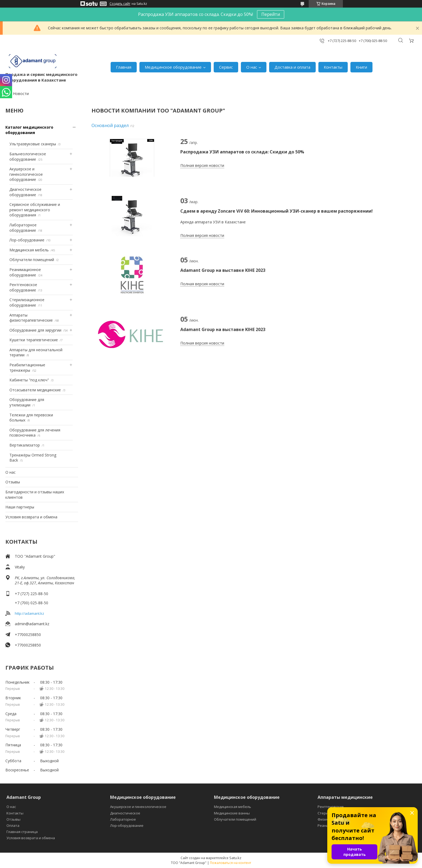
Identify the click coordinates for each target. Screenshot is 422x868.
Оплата (13, 825)
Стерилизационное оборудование (27, 302)
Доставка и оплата (292, 67)
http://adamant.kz (29, 613)
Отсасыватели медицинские (35, 390)
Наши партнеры (20, 507)
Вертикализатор (25, 445)
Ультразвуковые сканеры (33, 144)
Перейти (271, 14)
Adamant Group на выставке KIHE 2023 (223, 270)
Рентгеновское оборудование (23, 287)
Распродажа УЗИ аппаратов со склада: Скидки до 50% (242, 152)
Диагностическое (125, 813)
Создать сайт (120, 4)
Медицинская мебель (29, 250)
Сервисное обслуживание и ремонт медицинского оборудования (35, 210)
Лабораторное (123, 819)
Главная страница (22, 832)
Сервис (226, 67)
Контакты (333, 67)
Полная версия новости (202, 165)
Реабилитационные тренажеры (27, 368)
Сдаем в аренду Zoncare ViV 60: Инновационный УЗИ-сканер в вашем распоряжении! (277, 211)
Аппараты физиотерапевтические (31, 318)
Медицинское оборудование (173, 67)
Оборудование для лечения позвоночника (35, 433)
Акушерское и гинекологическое (138, 807)
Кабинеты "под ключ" (29, 380)
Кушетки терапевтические (34, 340)
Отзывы (13, 482)
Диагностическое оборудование (25, 192)
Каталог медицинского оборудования (29, 130)
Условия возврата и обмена (31, 517)
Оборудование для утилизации (27, 402)
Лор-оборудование (27, 240)
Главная (124, 67)
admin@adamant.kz (32, 624)
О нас (252, 67)
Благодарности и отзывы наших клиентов (35, 495)
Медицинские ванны (232, 813)
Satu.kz (235, 858)
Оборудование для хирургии (35, 330)
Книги (361, 67)
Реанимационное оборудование (25, 272)
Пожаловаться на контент (231, 863)
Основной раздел (110, 125)
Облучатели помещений (32, 260)
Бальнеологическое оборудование (28, 157)
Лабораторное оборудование (23, 228)
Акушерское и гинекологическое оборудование (26, 174)
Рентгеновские (331, 807)
